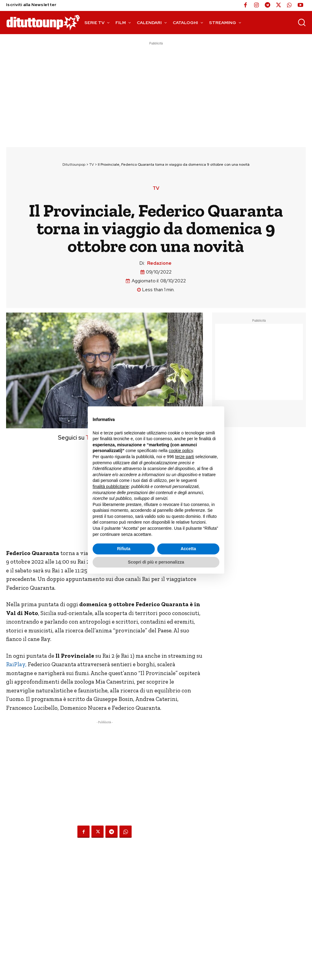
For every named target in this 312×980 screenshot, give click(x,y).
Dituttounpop (74, 165)
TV (92, 165)
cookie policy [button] (181, 451)
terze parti (185, 457)
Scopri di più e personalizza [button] (156, 562)
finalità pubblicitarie (111, 486)
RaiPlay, (16, 664)
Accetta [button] (188, 549)
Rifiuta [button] (124, 549)
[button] (302, 22)
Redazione (159, 263)
